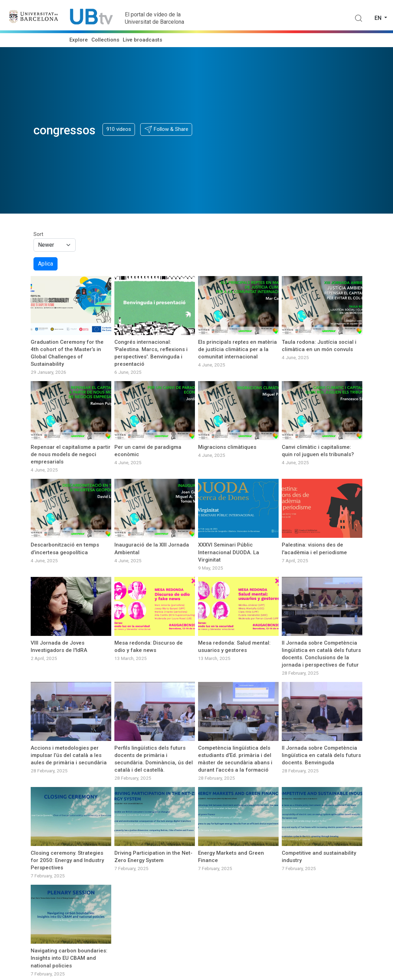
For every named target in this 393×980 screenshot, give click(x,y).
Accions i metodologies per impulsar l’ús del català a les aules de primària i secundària (69, 755)
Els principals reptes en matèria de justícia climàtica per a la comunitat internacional (237, 349)
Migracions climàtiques (227, 447)
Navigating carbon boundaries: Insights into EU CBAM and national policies (69, 958)
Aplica (46, 264)
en (379, 18)
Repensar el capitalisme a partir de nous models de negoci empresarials (71, 454)
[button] (166, 129)
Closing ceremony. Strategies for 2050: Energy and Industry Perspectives (67, 860)
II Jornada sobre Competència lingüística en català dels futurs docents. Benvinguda (321, 755)
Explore (79, 40)
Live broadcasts (142, 40)
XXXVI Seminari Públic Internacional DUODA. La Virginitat (229, 552)
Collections (105, 40)
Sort (38, 234)
